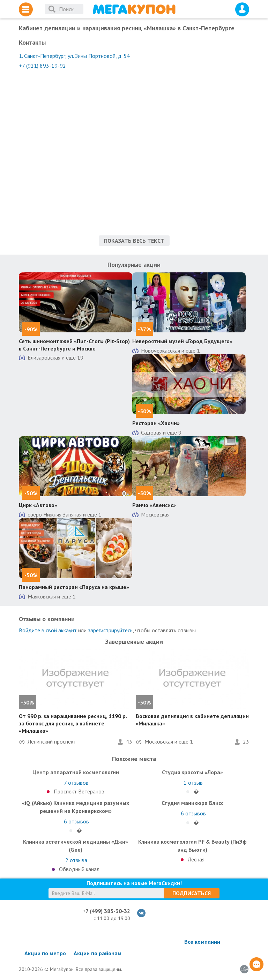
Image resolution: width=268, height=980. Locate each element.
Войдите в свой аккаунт (48, 630)
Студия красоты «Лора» (192, 772)
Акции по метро (45, 953)
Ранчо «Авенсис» (154, 505)
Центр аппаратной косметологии (76, 772)
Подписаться (192, 893)
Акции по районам (98, 953)
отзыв (193, 783)
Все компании (202, 942)
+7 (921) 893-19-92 (42, 66)
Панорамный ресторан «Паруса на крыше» (74, 587)
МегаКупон (134, 9)
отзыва (76, 860)
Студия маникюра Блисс (192, 803)
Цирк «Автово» (38, 505)
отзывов (76, 783)
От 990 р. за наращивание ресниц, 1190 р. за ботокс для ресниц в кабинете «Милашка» (73, 723)
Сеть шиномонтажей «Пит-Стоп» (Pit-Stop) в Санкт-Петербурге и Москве (74, 345)
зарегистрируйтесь (110, 630)
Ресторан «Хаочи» (156, 423)
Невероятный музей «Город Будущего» (182, 341)
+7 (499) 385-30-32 (106, 911)
